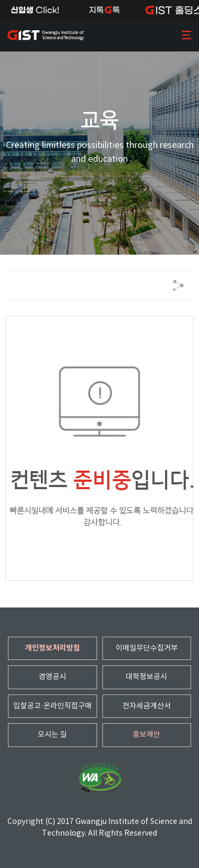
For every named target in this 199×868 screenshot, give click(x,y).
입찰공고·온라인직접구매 (53, 706)
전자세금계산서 (147, 706)
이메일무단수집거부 (147, 648)
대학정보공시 (146, 677)
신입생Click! (35, 10)
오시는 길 (52, 735)
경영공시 (53, 677)
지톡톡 (104, 10)
